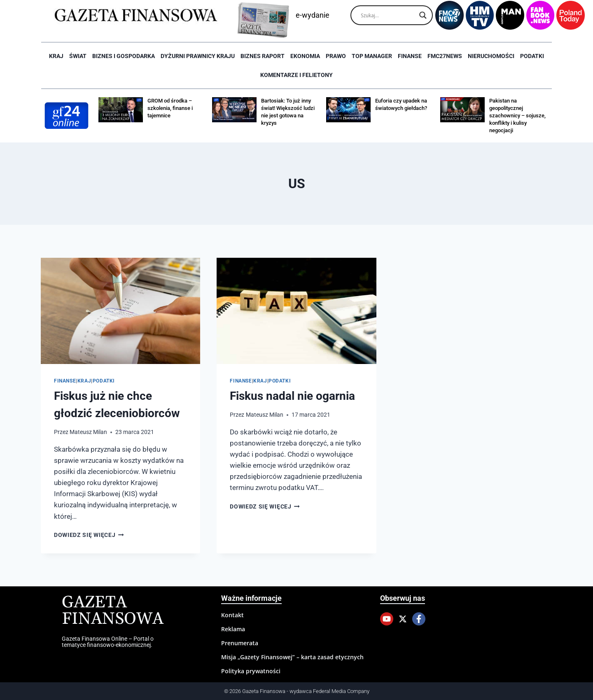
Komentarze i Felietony (296, 75)
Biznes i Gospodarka (124, 56)
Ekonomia (305, 56)
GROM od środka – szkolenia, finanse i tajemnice (170, 108)
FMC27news (445, 56)
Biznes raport (263, 56)
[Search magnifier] (423, 15)
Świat (78, 56)
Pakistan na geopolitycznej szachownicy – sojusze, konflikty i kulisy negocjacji (517, 115)
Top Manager (372, 56)
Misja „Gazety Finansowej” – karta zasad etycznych (292, 657)
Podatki (532, 56)
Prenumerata (240, 643)
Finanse (410, 56)
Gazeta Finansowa (113, 611)
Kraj (56, 56)
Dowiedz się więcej (89, 535)
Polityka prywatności (251, 671)
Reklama (233, 629)
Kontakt (232, 615)
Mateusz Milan (88, 432)
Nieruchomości (491, 56)
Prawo (336, 56)
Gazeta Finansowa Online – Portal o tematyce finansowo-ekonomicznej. (108, 642)
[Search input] (388, 15)
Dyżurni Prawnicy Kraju (198, 56)
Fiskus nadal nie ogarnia (292, 396)
